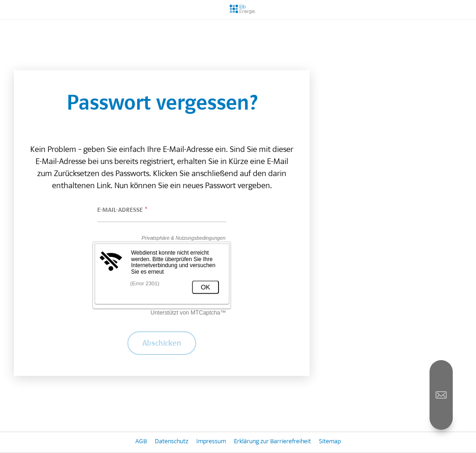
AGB (141, 442)
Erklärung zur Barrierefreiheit (272, 442)
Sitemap (330, 442)
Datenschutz (172, 442)
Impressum (211, 442)
